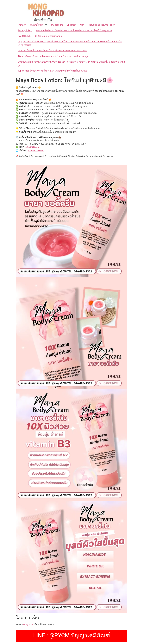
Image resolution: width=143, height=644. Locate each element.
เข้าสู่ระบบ (28, 624)
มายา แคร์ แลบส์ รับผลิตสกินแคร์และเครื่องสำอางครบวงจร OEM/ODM (52, 51)
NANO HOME (24, 36)
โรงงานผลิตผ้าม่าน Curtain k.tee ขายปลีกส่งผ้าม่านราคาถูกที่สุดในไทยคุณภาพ (74, 30)
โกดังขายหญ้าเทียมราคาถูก (48, 36)
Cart (82, 25)
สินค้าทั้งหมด (37, 25)
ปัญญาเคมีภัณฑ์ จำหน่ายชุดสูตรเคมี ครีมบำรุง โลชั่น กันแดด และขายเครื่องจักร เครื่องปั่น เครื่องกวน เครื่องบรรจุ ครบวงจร (70, 43)
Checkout (71, 25)
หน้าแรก (22, 25)
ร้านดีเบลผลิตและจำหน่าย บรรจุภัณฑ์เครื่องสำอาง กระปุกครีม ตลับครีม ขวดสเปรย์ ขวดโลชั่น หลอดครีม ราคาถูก (71, 63)
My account (57, 25)
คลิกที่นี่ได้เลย (32, 147)
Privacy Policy (25, 30)
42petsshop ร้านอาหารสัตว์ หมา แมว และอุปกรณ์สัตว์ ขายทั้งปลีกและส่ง (53, 71)
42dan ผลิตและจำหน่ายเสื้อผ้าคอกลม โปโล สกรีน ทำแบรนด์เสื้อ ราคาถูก (53, 56)
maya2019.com (36, 151)
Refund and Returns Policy (102, 25)
